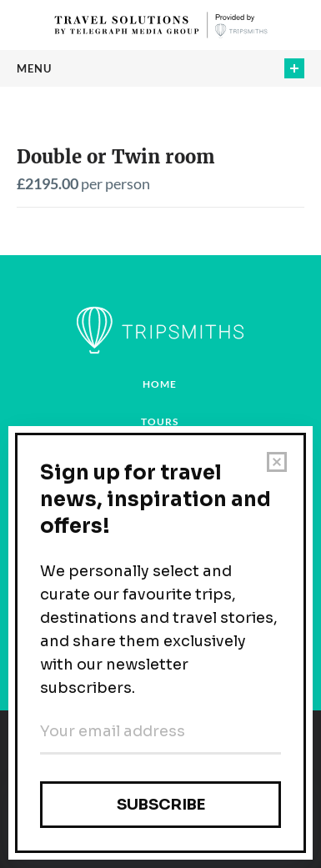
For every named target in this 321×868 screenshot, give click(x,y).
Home (160, 384)
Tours (160, 421)
